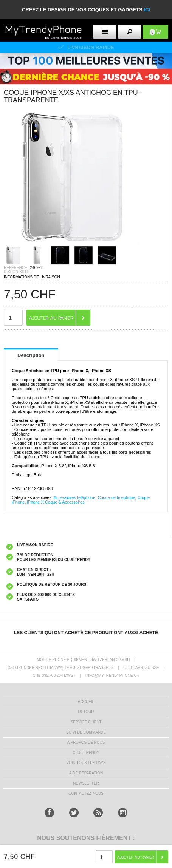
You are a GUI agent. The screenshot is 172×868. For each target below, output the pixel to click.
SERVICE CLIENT (86, 722)
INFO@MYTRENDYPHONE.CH (112, 676)
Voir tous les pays (86, 763)
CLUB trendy (86, 753)
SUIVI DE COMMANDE (86, 732)
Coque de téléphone (116, 497)
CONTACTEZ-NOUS (86, 793)
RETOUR (86, 712)
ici (147, 10)
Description (31, 355)
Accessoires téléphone (75, 497)
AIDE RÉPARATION (86, 773)
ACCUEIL (86, 702)
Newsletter (86, 783)
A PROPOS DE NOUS (86, 742)
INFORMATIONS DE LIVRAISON (32, 277)
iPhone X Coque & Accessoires (56, 502)
